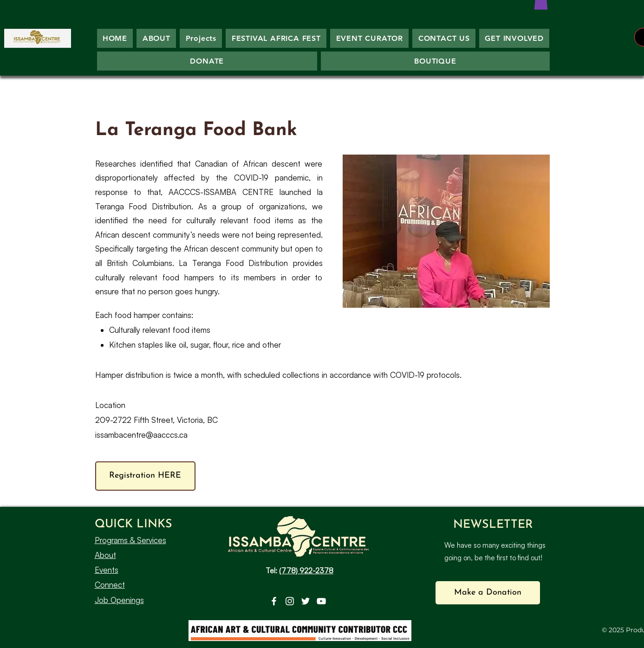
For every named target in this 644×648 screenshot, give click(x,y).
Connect (110, 585)
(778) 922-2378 (306, 570)
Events (107, 570)
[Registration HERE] (145, 476)
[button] (488, 593)
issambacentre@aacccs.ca (141, 435)
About (105, 555)
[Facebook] (274, 601)
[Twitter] (306, 601)
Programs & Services (130, 540)
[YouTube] (321, 601)
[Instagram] (290, 601)
